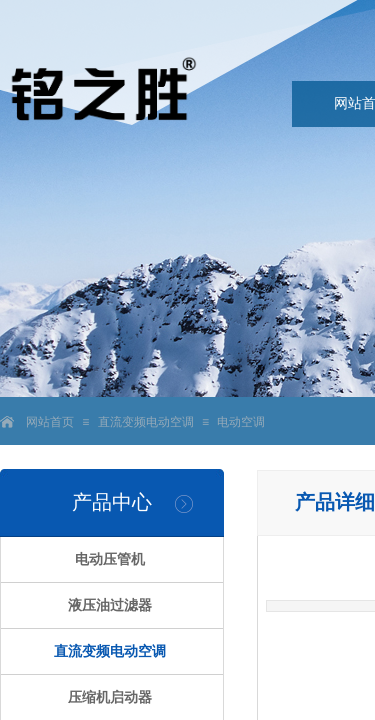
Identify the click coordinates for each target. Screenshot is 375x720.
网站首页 (50, 422)
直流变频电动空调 (146, 422)
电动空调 (241, 422)
